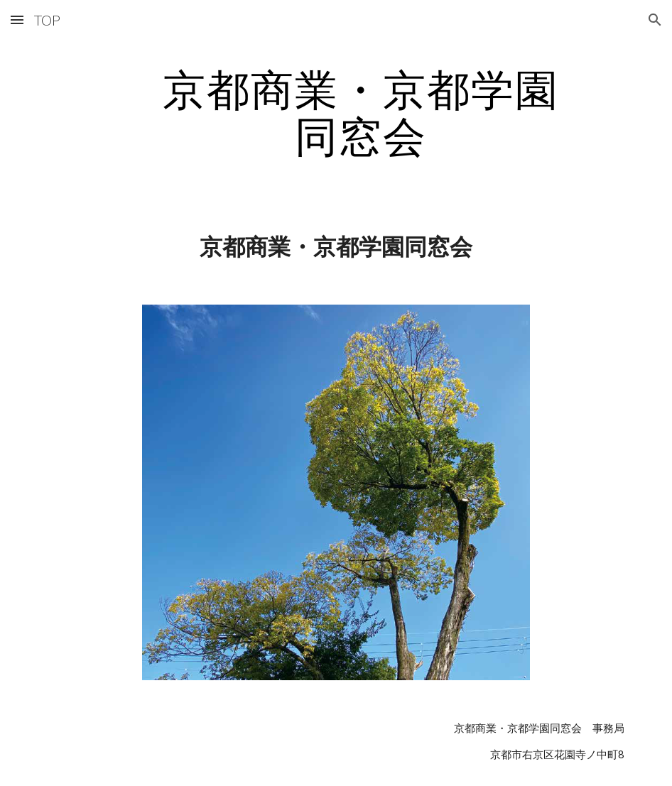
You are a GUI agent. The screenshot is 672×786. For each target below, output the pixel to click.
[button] (17, 20)
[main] (361, 112)
